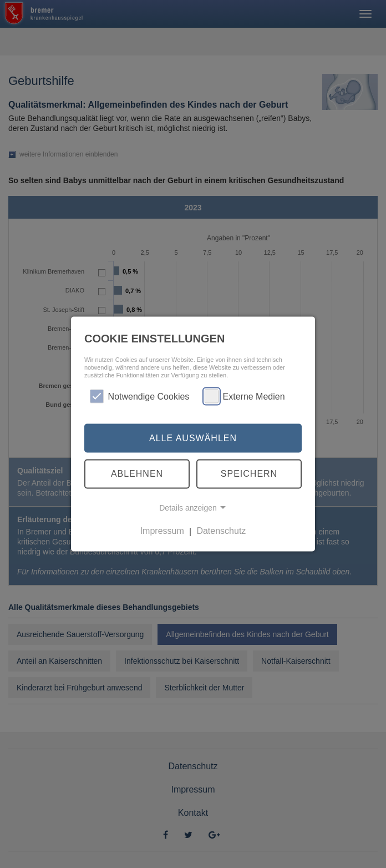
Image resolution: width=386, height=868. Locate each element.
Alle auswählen (193, 438)
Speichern (249, 474)
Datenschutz (221, 531)
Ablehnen (137, 474)
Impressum (162, 531)
